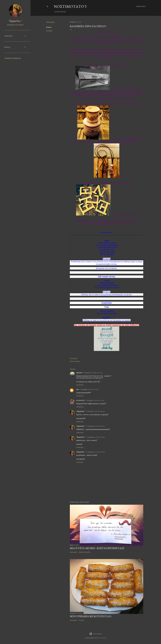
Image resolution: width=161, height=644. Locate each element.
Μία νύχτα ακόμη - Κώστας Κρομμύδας (97, 548)
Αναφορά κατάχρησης (13, 58)
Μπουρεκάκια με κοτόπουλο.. (91, 616)
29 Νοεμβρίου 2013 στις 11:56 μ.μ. (96, 411)
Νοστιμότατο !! (70, 6)
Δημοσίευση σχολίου (85, 552)
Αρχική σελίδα (60, 12)
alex (78, 389)
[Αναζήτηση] (141, 6)
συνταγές (49, 31)
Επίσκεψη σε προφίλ (15, 25)
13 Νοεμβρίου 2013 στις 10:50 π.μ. (93, 373)
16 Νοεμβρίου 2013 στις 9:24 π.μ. (95, 400)
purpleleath (81, 400)
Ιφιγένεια (79, 373)
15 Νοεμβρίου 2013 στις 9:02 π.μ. (90, 389)
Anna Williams (102, 638)
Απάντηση (80, 385)
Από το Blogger (96, 634)
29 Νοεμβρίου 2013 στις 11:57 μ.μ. (96, 426)
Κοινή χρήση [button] (50, 22)
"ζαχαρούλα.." (81, 411)
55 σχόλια (81, 620)
